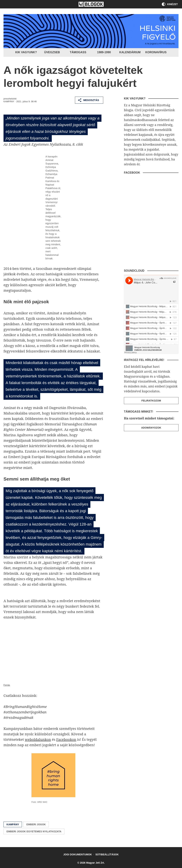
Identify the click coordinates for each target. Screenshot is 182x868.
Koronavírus (156, 52)
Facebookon (66, 739)
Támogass (78, 52)
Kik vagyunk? (26, 52)
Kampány (9, 102)
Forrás (7, 685)
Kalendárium (130, 52)
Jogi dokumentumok (78, 854)
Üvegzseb (52, 52)
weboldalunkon (38, 739)
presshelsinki (10, 99)
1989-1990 (104, 52)
